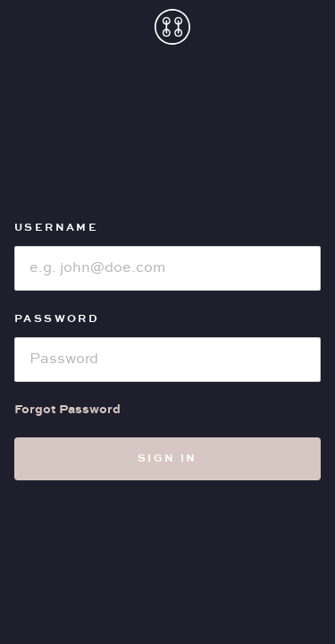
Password (57, 319)
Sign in (167, 458)
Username (56, 228)
